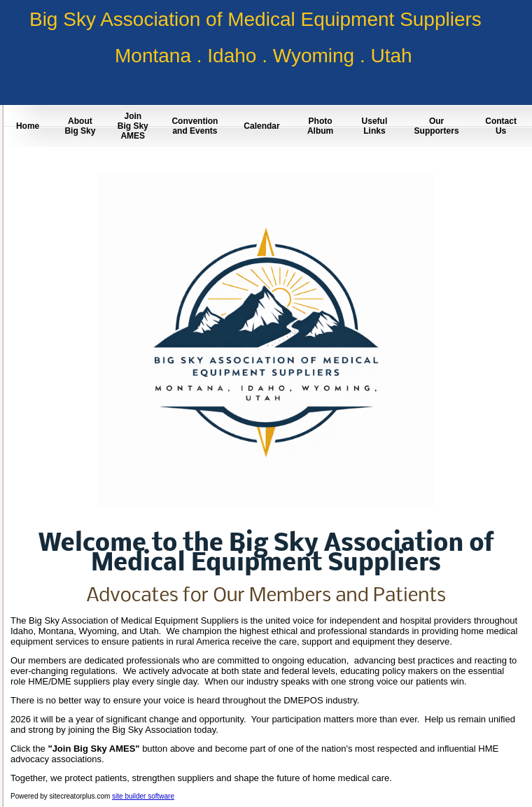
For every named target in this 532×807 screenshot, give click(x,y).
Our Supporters (437, 126)
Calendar (261, 126)
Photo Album (320, 126)
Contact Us (501, 126)
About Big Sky (80, 126)
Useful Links (375, 126)
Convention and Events (195, 126)
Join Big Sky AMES (133, 126)
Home (28, 126)
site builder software (143, 796)
